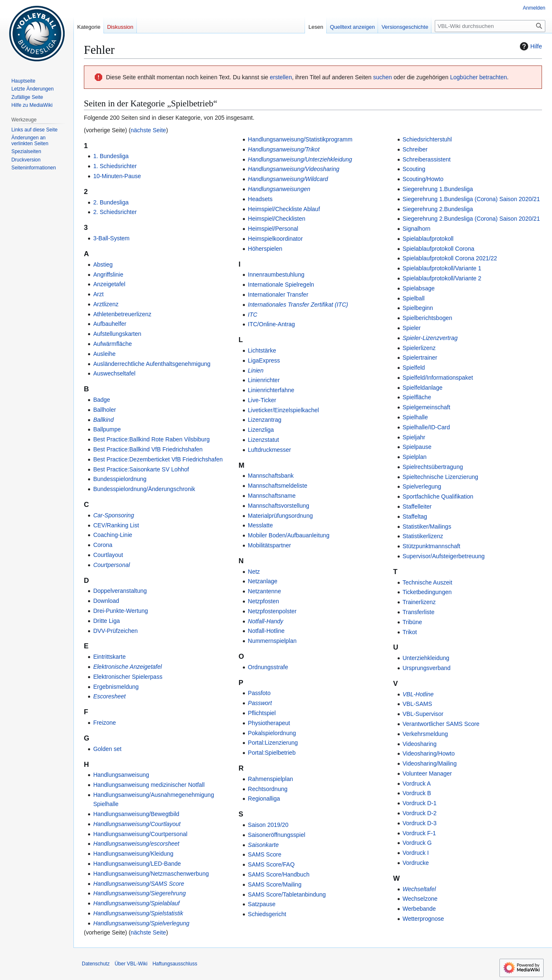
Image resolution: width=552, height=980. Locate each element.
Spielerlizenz (419, 348)
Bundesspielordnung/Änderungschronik (144, 489)
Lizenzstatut (263, 440)
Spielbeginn (418, 308)
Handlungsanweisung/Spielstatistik (138, 913)
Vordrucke (416, 863)
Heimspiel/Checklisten (277, 219)
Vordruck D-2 (420, 813)
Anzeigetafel (109, 284)
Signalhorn (417, 229)
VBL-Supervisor (423, 714)
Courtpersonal (111, 565)
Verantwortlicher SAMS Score (441, 724)
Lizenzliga (261, 430)
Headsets (260, 199)
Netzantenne (264, 591)
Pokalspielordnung (272, 733)
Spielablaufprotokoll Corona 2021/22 (450, 258)
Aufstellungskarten (117, 334)
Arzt (98, 294)
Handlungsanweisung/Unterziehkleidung (300, 159)
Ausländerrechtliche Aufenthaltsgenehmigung (152, 364)
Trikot (410, 632)
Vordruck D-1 (420, 803)
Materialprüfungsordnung (280, 516)
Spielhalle (415, 417)
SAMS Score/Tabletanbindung (287, 894)
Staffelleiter (417, 506)
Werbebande (419, 909)
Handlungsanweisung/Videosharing (294, 169)
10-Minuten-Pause (117, 176)
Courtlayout (108, 555)
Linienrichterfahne (271, 390)
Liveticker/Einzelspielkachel (283, 410)
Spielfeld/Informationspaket (438, 378)
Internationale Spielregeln (281, 285)
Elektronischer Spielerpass (128, 677)
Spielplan (415, 457)
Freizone (104, 723)
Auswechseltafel (114, 373)
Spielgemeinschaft (426, 407)
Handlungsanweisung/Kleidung (133, 854)
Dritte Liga (106, 621)
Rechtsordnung (268, 789)
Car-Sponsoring (113, 515)
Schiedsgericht (267, 914)
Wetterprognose (423, 919)
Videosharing (420, 744)
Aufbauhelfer (110, 324)
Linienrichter (264, 380)
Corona (103, 545)
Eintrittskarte (109, 657)
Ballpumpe (107, 429)
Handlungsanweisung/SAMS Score (139, 884)
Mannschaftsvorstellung (279, 506)
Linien (256, 370)
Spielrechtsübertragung (433, 467)
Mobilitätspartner (270, 545)
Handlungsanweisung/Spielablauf (136, 903)
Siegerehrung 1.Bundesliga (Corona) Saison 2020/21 (471, 199)
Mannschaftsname (272, 496)
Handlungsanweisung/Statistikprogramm (300, 139)
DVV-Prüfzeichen (115, 631)
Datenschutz (96, 964)
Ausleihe (104, 354)
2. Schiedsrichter (115, 212)
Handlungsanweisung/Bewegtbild (136, 814)
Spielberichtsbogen (427, 318)
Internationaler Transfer (278, 295)
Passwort (260, 703)
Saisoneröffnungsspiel (277, 835)
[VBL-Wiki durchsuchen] (490, 26)
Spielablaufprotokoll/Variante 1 (442, 268)
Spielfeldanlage (423, 388)
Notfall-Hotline (266, 631)
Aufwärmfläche (112, 344)
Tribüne (412, 622)
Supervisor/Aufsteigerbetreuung (444, 556)
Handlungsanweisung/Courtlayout (137, 824)
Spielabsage (419, 288)
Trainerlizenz (419, 602)
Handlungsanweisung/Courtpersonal (140, 834)
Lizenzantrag (265, 420)
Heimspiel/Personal (273, 229)
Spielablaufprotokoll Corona (439, 249)
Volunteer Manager (427, 773)
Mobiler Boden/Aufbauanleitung (289, 535)
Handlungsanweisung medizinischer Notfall (149, 785)
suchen (382, 77)
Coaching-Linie (112, 535)
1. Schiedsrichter (115, 166)
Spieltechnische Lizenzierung (440, 477)
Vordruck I (416, 853)
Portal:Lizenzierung (273, 743)
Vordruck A (417, 783)
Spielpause (417, 447)
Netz (254, 572)
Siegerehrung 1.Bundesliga (438, 189)
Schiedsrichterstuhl (427, 139)
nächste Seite (148, 130)
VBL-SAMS (417, 704)
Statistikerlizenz (423, 536)
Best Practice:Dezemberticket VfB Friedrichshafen (158, 459)
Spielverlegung (422, 486)
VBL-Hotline (418, 694)
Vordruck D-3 (420, 823)
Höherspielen (265, 249)
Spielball (414, 298)
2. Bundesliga (111, 202)
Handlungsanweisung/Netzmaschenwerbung (151, 874)
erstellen (281, 77)
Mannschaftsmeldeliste (277, 486)
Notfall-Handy (266, 621)
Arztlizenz (106, 304)
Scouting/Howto (423, 179)
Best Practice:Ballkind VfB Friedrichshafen (148, 449)
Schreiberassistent (427, 159)
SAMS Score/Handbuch (279, 874)
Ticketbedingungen (427, 592)
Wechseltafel (419, 889)
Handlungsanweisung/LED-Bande (137, 864)
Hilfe (530, 46)
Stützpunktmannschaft (432, 546)
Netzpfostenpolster (272, 611)
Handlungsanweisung (121, 775)
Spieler (412, 328)
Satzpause (262, 904)
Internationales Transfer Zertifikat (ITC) (298, 305)
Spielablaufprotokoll (428, 239)
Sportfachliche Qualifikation (438, 496)
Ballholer (104, 410)
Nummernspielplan (272, 641)
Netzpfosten (263, 601)
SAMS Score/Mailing (275, 884)
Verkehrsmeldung (425, 734)
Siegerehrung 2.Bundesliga (438, 209)
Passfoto (259, 693)
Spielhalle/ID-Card (426, 427)
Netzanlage (263, 581)
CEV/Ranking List (116, 525)
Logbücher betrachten (479, 77)
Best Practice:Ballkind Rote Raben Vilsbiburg (151, 439)
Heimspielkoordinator (275, 239)
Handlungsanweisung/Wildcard (288, 179)
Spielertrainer (420, 358)
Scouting (414, 169)
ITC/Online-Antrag (271, 324)
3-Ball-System (111, 238)
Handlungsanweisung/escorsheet (136, 844)
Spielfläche (417, 397)
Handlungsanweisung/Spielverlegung (141, 923)
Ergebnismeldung (116, 687)
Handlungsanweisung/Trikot (284, 149)
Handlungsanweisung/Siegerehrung (139, 893)
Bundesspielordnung (120, 479)
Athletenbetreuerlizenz (122, 314)
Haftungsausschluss (175, 964)
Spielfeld (414, 368)
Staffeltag (415, 516)
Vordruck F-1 (419, 833)
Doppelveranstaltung (120, 591)
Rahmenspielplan (270, 779)
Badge (101, 400)
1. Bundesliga (111, 156)
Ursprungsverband (427, 668)
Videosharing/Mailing (430, 763)
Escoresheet (109, 696)
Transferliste (419, 612)
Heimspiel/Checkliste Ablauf (284, 209)
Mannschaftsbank (271, 476)
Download (106, 601)
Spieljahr (414, 437)
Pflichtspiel (262, 713)
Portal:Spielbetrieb (272, 753)
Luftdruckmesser (269, 450)
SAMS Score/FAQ (271, 864)
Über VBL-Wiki (131, 964)
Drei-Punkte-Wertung (120, 611)
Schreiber (415, 149)
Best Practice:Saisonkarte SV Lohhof (141, 469)
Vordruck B (417, 793)
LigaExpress (264, 360)
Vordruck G (417, 843)
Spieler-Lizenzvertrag (430, 338)
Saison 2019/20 (268, 825)
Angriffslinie (108, 275)
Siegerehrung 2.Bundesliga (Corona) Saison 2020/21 (471, 219)
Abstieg (103, 265)
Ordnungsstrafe (268, 667)
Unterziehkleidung (426, 658)
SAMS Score (265, 854)
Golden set (107, 749)
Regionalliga (264, 799)
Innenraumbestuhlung (276, 275)
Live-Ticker (262, 400)
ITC (253, 315)
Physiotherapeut (269, 723)
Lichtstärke (262, 350)
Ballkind (103, 420)
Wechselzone (420, 899)
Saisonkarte (263, 845)
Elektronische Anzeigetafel (127, 667)
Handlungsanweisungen (279, 189)
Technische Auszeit (427, 582)
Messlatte (260, 525)
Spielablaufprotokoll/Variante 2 (442, 278)
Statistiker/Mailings (427, 527)
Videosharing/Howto (429, 753)
